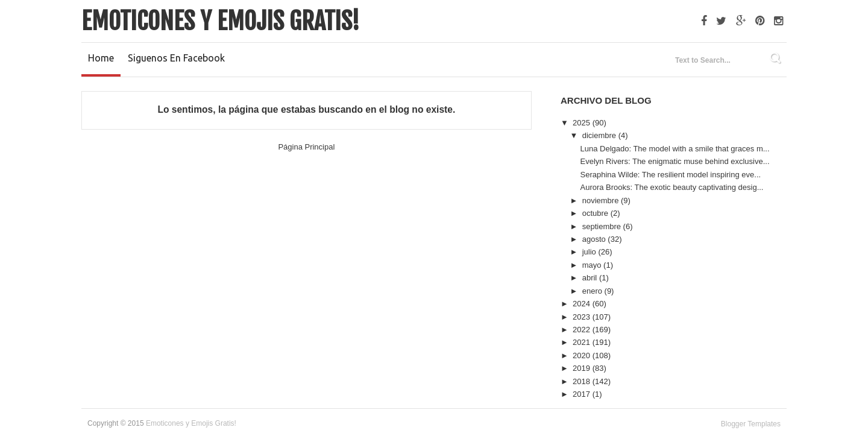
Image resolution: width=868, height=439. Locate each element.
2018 (583, 381)
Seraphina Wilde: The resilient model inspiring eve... (670, 175)
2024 (583, 304)
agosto (595, 239)
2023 (583, 317)
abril (591, 278)
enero (593, 291)
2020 (583, 355)
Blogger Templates (751, 424)
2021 (583, 342)
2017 (583, 394)
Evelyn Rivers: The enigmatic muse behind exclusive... (675, 161)
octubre (596, 213)
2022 (583, 330)
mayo (593, 265)
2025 (583, 123)
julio (590, 252)
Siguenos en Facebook (176, 58)
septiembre (603, 226)
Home (101, 58)
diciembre (600, 135)
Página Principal (306, 147)
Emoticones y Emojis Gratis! (221, 21)
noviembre (602, 201)
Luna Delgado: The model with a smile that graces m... (675, 149)
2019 (583, 368)
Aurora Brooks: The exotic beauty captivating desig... (671, 187)
